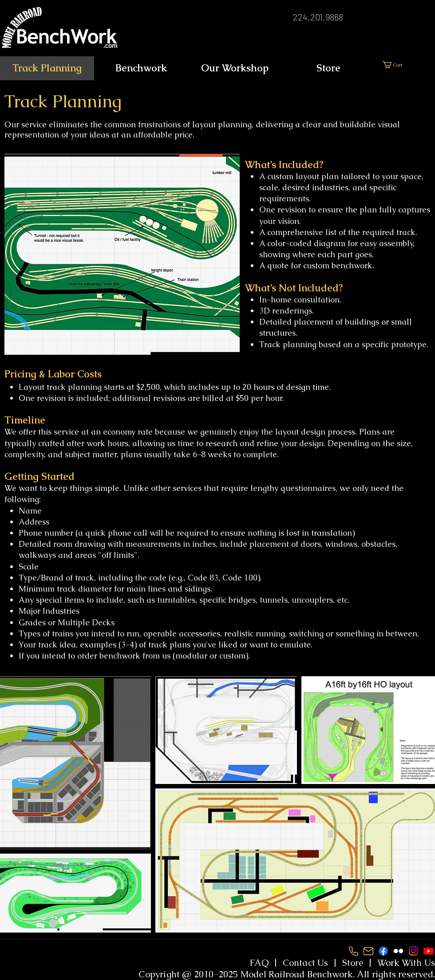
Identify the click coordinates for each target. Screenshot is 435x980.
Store (353, 963)
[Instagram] (413, 951)
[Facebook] (383, 951)
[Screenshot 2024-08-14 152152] (353, 951)
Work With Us (406, 963)
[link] (409, 65)
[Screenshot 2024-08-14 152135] (368, 951)
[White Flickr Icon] (398, 951)
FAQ (259, 963)
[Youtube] (429, 951)
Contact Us (306, 963)
